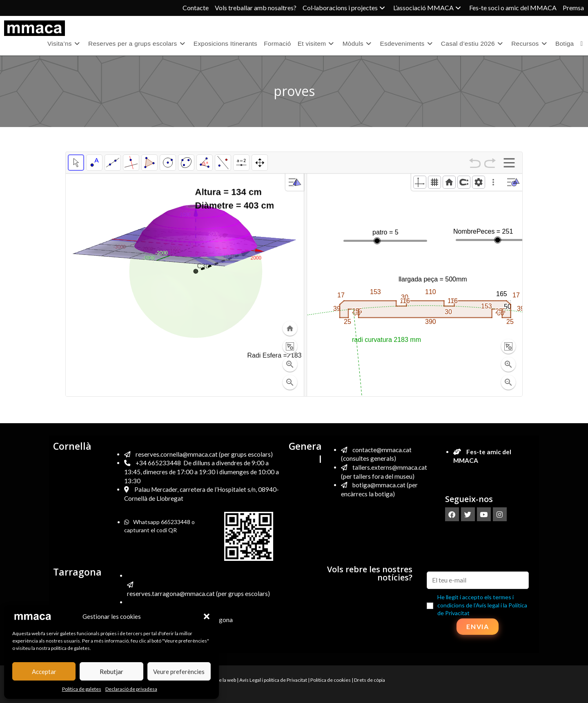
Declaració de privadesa (131, 689)
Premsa (573, 8)
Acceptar (44, 672)
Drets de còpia (370, 680)
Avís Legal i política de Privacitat (273, 680)
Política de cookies (331, 680)
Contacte (196, 8)
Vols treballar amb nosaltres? (256, 8)
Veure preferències (179, 672)
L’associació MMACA (428, 8)
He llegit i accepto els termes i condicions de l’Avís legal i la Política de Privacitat (482, 605)
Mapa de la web (220, 680)
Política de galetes (82, 689)
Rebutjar (111, 672)
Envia (478, 626)
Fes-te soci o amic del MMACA (513, 8)
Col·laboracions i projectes (345, 8)
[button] (207, 616)
